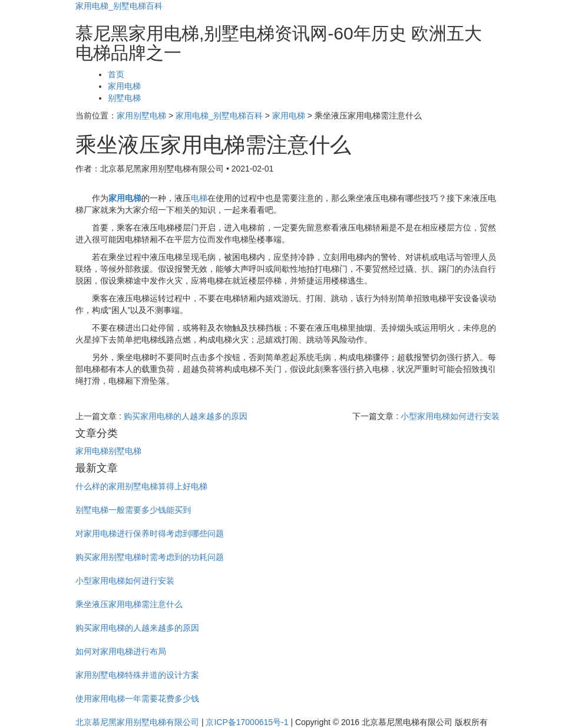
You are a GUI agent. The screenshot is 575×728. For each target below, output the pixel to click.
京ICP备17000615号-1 (247, 722)
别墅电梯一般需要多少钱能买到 (133, 510)
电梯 (199, 198)
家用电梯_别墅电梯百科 (119, 6)
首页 (116, 74)
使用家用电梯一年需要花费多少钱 (137, 699)
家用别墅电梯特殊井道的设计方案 (137, 675)
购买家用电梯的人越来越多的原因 (186, 416)
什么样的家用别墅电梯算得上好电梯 (141, 486)
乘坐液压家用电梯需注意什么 (129, 604)
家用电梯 (124, 86)
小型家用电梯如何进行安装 (450, 416)
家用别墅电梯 (141, 116)
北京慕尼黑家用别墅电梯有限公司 (137, 722)
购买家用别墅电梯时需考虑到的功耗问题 (150, 557)
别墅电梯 (124, 98)
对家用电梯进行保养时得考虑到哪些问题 (150, 533)
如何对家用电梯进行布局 (121, 651)
